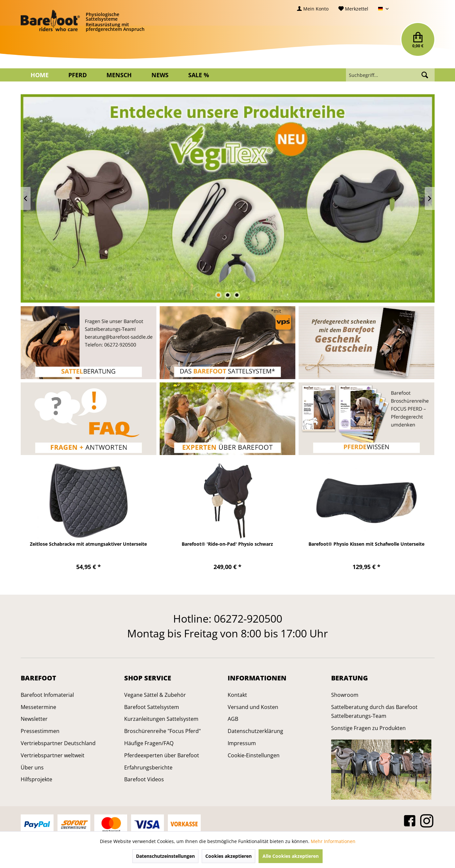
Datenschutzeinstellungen (165, 856)
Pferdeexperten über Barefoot (162, 755)
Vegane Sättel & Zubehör (155, 695)
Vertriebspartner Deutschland (58, 743)
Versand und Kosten (253, 707)
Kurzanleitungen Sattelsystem (161, 719)
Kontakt (237, 695)
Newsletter (34, 719)
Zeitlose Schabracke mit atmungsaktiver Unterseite (88, 544)
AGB (233, 719)
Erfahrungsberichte (148, 767)
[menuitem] (313, 9)
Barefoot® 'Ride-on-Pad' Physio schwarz (227, 544)
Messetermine (38, 707)
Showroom (345, 695)
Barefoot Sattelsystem (152, 707)
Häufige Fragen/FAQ (149, 743)
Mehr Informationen (333, 841)
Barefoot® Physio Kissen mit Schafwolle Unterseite (366, 544)
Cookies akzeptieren (228, 856)
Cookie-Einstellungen (254, 755)
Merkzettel (353, 9)
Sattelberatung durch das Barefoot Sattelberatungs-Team (374, 711)
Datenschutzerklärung (255, 731)
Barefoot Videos (144, 779)
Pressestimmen (40, 731)
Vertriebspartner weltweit (53, 755)
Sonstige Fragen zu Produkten (368, 728)
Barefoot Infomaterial (47, 695)
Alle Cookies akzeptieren (291, 856)
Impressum (242, 743)
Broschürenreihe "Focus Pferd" (162, 731)
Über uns (32, 767)
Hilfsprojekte (36, 779)
